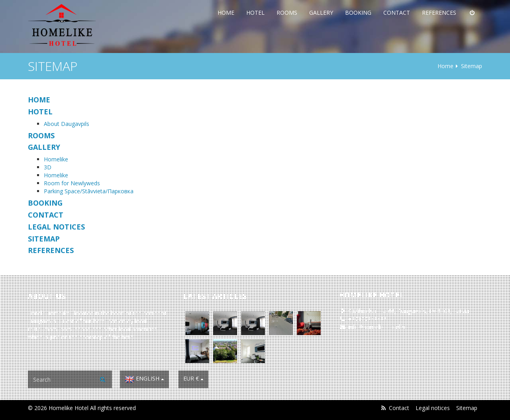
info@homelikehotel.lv (377, 327)
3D (48, 167)
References (439, 13)
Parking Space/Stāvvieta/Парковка (89, 191)
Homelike (56, 159)
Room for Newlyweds (72, 183)
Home (226, 13)
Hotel (255, 13)
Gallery (321, 13)
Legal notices (433, 408)
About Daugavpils (67, 124)
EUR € (193, 378)
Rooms (287, 13)
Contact (397, 13)
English (144, 379)
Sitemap (467, 408)
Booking (358, 13)
